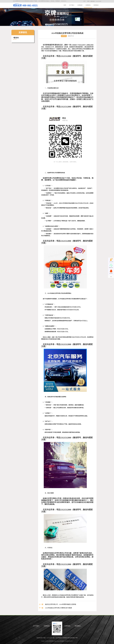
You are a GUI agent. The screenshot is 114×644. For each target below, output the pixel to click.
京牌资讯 (88, 5)
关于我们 (72, 5)
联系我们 (96, 5)
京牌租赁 (80, 5)
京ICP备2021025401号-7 (69, 641)
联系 (88, 1)
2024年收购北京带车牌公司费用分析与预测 (58, 608)
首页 (65, 5)
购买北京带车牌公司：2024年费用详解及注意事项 (61, 604)
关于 (85, 1)
